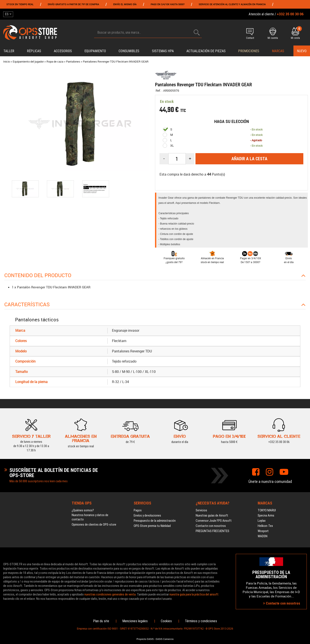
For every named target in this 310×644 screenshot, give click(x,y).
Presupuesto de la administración (155, 521)
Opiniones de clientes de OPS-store (94, 525)
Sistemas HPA (163, 51)
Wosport (263, 531)
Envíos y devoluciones (147, 515)
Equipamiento (95, 51)
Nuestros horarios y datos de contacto (90, 517)
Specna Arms (266, 515)
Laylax (262, 521)
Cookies (166, 621)
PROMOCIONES (249, 51)
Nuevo (302, 51)
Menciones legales (135, 621)
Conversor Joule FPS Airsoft (214, 521)
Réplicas (34, 51)
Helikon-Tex (265, 526)
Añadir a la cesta (249, 159)
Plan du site (101, 621)
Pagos (138, 510)
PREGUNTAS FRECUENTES (212, 531)
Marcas (278, 51)
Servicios (201, 510)
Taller (9, 51)
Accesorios (63, 51)
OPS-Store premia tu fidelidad (152, 526)
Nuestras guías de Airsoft (212, 515)
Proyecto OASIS (145, 639)
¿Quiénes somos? (83, 510)
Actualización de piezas (206, 51)
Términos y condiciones (201, 621)
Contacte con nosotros (211, 526)
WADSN (263, 536)
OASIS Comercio (165, 639)
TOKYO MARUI (267, 510)
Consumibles (129, 51)
